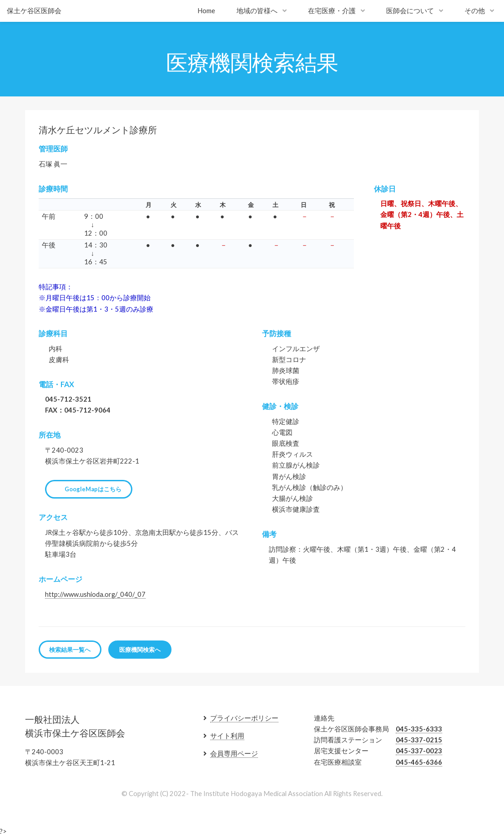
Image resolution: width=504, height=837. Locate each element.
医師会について (410, 11)
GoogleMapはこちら (93, 489)
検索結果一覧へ (70, 650)
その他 (475, 11)
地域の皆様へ (257, 11)
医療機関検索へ (140, 650)
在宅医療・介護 (332, 11)
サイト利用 (227, 736)
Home (206, 11)
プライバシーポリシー (244, 718)
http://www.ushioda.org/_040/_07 (95, 594)
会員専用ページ (234, 754)
